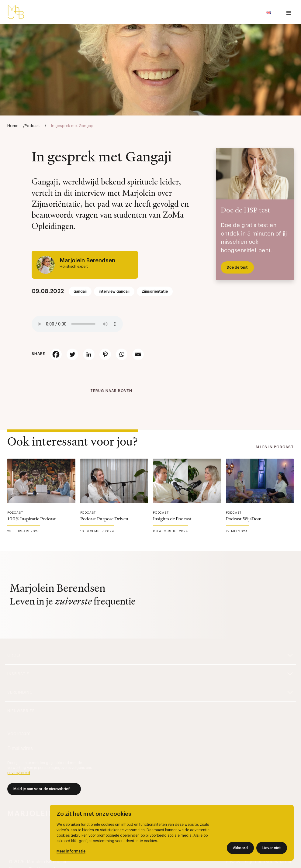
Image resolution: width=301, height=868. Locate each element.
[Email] (138, 354)
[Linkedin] (89, 354)
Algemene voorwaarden (269, 862)
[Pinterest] (105, 354)
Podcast (32, 126)
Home (13, 126)
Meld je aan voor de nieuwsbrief (42, 789)
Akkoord (240, 848)
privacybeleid (19, 773)
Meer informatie (71, 851)
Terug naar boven (111, 391)
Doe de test (237, 267)
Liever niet (272, 848)
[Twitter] (72, 354)
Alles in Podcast (275, 447)
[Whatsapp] (122, 354)
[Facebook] (56, 354)
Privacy (233, 862)
